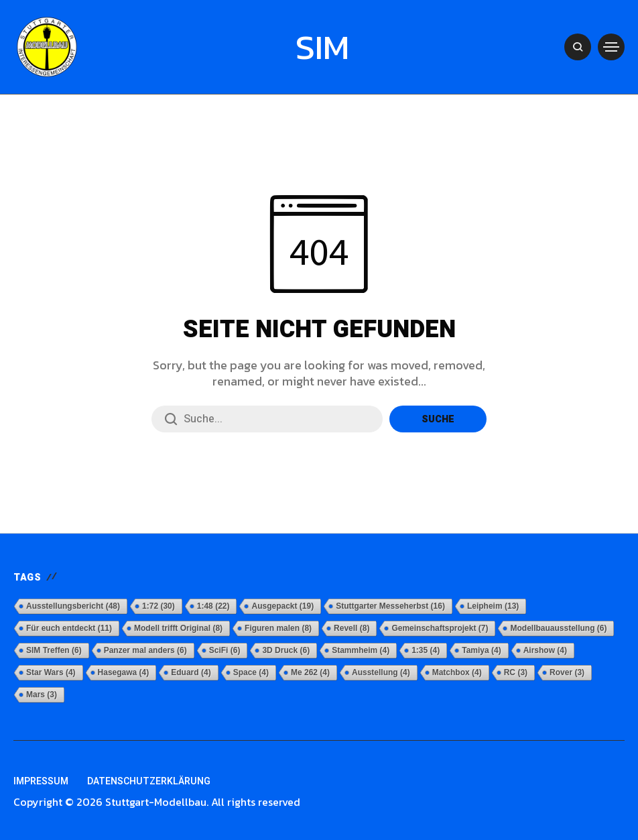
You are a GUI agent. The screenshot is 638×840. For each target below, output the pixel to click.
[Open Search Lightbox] (578, 47)
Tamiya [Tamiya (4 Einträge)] (481, 650)
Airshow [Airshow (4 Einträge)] (545, 650)
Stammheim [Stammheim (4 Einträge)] (361, 650)
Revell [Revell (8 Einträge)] (352, 628)
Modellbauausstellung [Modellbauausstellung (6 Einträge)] (558, 628)
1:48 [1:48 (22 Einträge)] (213, 606)
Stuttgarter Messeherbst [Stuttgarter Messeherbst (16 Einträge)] (390, 606)
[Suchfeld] (267, 419)
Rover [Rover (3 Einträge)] (567, 672)
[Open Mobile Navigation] (611, 47)
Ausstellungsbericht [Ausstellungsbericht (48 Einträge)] (73, 606)
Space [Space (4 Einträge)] (251, 672)
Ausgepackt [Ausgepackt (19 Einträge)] (282, 606)
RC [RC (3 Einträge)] (516, 672)
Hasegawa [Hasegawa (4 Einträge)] (124, 672)
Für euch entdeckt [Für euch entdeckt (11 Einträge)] (69, 628)
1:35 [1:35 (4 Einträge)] (426, 650)
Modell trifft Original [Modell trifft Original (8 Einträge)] (178, 628)
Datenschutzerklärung (149, 781)
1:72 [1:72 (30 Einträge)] (158, 606)
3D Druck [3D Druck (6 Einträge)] (286, 650)
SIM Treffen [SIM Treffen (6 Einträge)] (54, 650)
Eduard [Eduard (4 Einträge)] (191, 672)
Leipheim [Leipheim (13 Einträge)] (493, 606)
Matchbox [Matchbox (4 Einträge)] (457, 672)
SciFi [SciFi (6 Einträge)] (225, 650)
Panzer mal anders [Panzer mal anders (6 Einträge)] (145, 650)
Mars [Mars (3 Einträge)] (42, 695)
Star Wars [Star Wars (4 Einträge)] (51, 672)
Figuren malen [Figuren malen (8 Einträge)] (278, 628)
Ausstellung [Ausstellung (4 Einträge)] (381, 672)
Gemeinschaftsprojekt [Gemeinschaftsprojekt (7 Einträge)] (440, 628)
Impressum (41, 781)
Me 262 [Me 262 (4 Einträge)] (310, 672)
